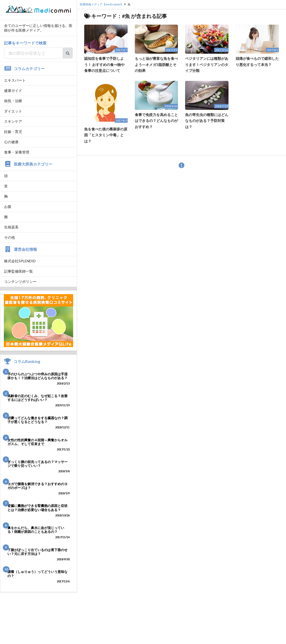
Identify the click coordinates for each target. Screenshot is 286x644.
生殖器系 (11, 227)
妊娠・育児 (13, 132)
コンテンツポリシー (20, 281)
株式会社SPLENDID (20, 261)
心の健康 (11, 142)
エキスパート (15, 80)
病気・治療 (13, 101)
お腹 (8, 206)
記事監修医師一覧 (18, 271)
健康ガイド (13, 90)
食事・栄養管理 (17, 152)
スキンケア (13, 121)
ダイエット (13, 111)
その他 (9, 237)
